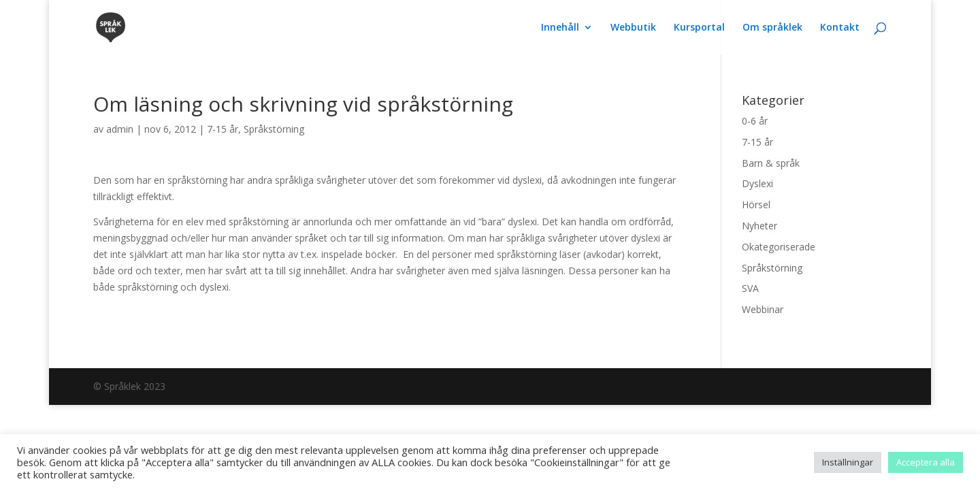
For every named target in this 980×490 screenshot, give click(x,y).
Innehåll (560, 28)
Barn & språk (771, 163)
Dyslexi (757, 183)
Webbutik (633, 28)
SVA (750, 288)
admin (120, 129)
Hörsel (756, 205)
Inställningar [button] (848, 462)
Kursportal (699, 28)
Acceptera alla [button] (926, 462)
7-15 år (223, 129)
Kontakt (840, 28)
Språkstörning (274, 129)
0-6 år (755, 121)
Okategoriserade (779, 247)
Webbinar (763, 309)
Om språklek (772, 28)
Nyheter (759, 226)
